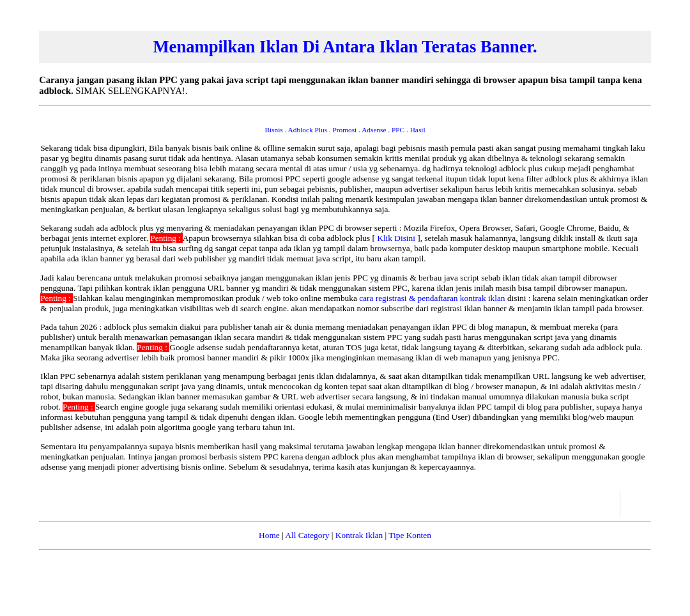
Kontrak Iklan (359, 535)
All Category (307, 535)
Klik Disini (397, 238)
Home (269, 535)
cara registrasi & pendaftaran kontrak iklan (433, 298)
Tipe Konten (410, 535)
